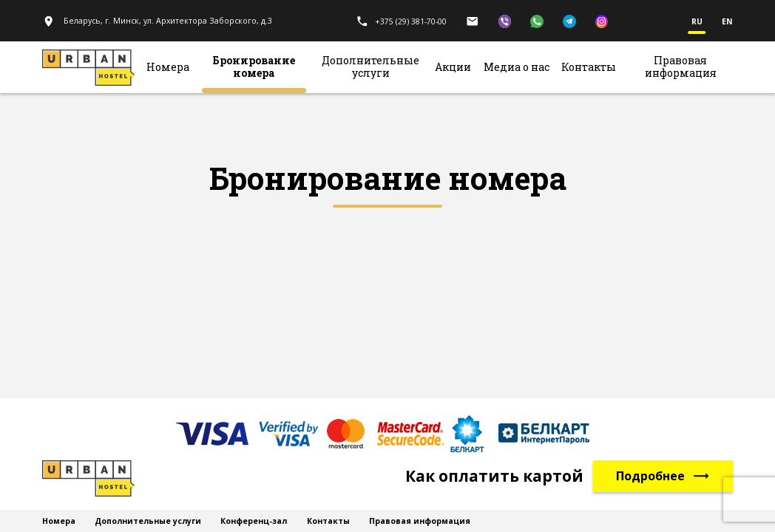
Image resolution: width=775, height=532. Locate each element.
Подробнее (663, 476)
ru (697, 22)
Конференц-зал (254, 521)
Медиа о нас (517, 68)
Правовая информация (681, 67)
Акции (453, 68)
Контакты (589, 68)
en (727, 22)
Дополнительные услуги (370, 67)
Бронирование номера (254, 67)
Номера (168, 68)
